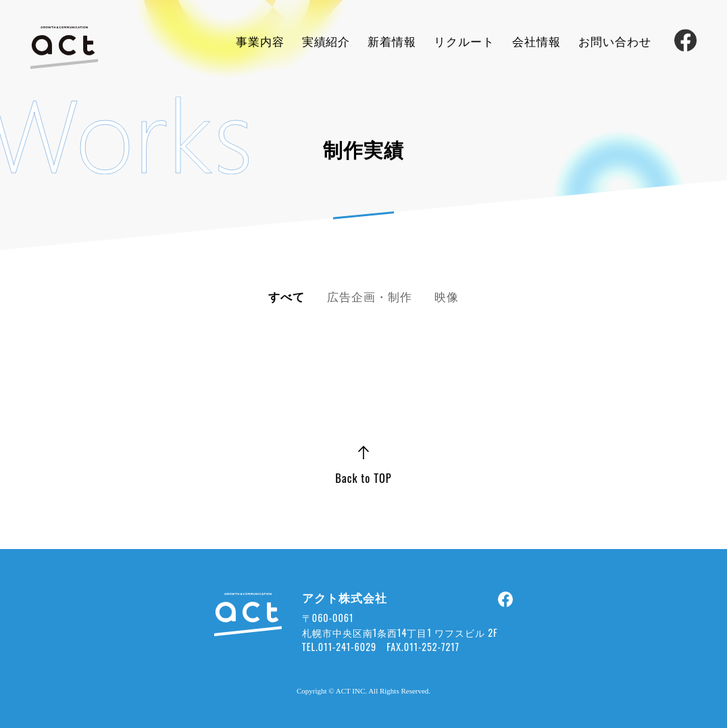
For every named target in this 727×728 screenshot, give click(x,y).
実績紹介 (326, 41)
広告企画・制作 (370, 296)
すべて (286, 296)
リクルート (464, 41)
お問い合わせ (615, 41)
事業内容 (260, 41)
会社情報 (536, 41)
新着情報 (392, 41)
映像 (447, 296)
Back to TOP (363, 478)
